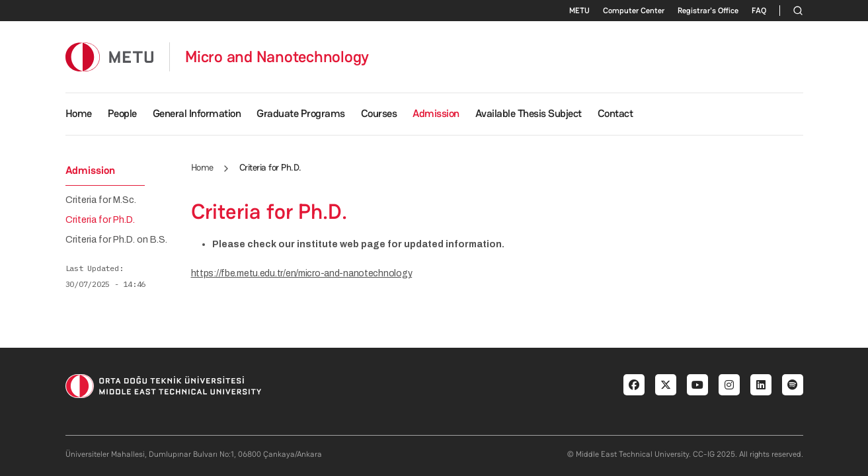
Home (79, 113)
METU (579, 11)
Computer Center (634, 11)
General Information (197, 113)
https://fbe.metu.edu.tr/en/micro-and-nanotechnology (302, 273)
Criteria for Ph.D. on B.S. (116, 240)
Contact (615, 113)
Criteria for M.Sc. (101, 200)
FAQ (759, 11)
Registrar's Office (708, 11)
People (122, 113)
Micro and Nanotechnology (277, 57)
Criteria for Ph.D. (100, 220)
